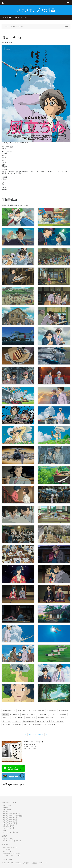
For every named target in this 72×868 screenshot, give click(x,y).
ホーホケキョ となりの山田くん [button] (47, 718)
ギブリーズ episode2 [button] (17, 718)
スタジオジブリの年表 (10, 824)
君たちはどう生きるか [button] (9, 711)
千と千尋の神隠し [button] (31, 718)
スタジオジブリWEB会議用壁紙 (13, 816)
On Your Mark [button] (16, 721)
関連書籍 (5, 812)
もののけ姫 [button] (61, 718)
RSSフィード (43, 863)
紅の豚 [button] (49, 721)
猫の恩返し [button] (6, 718)
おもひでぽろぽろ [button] (58, 721)
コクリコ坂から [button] (15, 714)
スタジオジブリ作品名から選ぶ (13, 27)
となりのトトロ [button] (17, 725)
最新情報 (5, 808)
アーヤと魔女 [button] (21, 711)
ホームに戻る (7, 806)
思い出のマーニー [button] (52, 711)
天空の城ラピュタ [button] (38, 725)
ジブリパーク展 (8, 839)
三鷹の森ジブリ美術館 (10, 848)
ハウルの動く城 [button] (62, 714)
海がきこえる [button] (40, 721)
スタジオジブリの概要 (10, 818)
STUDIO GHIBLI (6, 17)
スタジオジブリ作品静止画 (11, 814)
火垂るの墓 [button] (27, 725)
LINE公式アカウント (9, 852)
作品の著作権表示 (8, 826)
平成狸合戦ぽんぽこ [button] (28, 721)
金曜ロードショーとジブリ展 (12, 841)
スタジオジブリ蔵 (8, 828)
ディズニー (12, 856)
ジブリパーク (7, 850)
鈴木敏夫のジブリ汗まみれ (11, 854)
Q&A (4, 830)
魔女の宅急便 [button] (6, 725)
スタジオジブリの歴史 (10, 822)
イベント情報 (7, 810)
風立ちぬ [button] (5, 714)
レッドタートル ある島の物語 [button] (36, 711)
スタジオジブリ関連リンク (11, 832)
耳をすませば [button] (6, 721)
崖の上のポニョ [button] (43, 714)
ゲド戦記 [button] (53, 714)
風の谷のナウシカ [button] (50, 725)
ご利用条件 (26, 863)
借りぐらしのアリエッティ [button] (29, 714)
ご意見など (34, 863)
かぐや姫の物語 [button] (63, 711)
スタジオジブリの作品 (21, 17)
